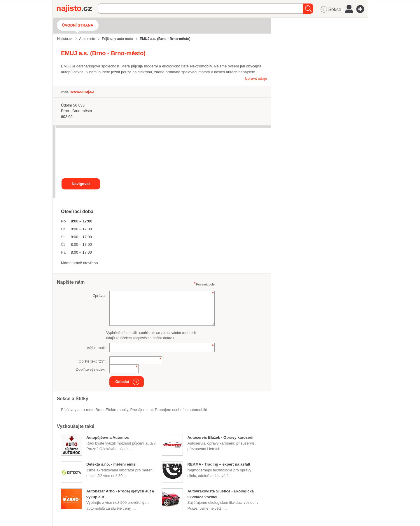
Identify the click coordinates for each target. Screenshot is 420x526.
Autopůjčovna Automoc (108, 437)
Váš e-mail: (96, 348)
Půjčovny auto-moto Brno (82, 410)
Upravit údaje (256, 78)
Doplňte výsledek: (91, 369)
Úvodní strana (78, 25)
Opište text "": (92, 361)
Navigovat (81, 184)
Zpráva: (99, 296)
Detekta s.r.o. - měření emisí (111, 464)
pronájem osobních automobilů (181, 410)
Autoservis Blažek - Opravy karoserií (220, 437)
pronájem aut (142, 410)
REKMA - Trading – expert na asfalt (219, 464)
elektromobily (117, 410)
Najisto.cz (77, 9)
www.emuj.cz (82, 92)
